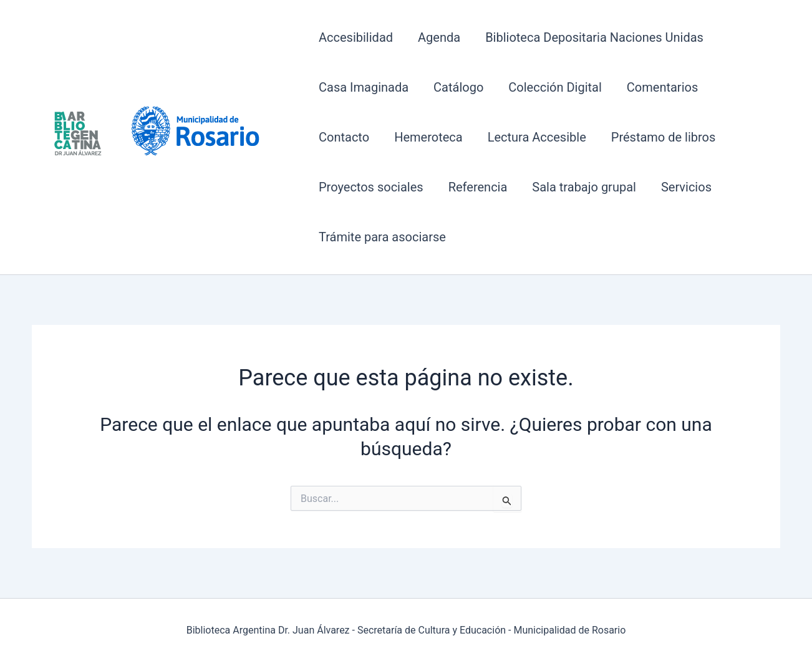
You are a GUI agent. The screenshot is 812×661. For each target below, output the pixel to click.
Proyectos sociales (371, 187)
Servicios (686, 187)
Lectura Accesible (537, 137)
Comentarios (662, 87)
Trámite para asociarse (382, 237)
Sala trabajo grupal (584, 187)
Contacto (344, 137)
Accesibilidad (356, 37)
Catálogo (458, 87)
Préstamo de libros (664, 137)
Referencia (478, 187)
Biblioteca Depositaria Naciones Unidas (594, 37)
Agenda (439, 37)
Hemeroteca (428, 137)
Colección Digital (555, 87)
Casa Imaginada (364, 87)
